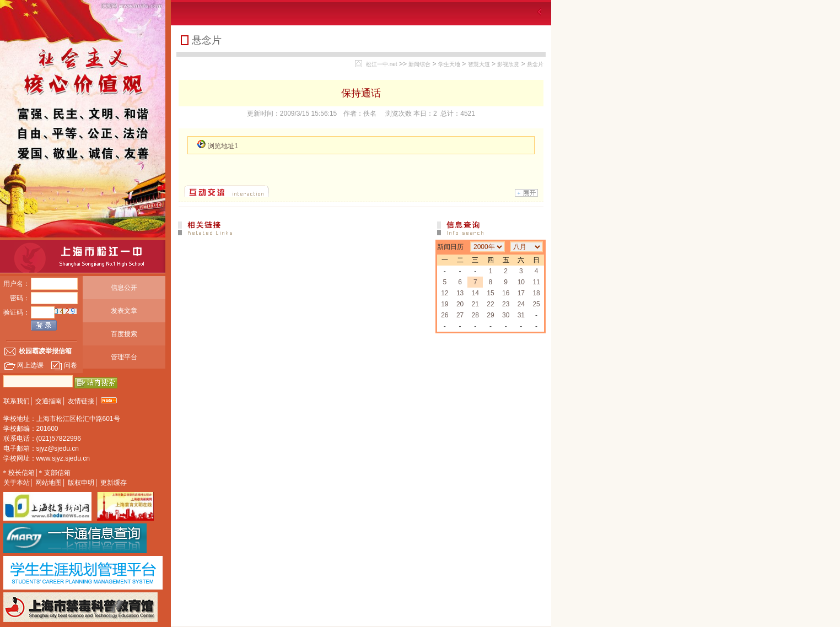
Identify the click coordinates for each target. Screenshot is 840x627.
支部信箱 (57, 473)
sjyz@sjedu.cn (58, 448)
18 (536, 293)
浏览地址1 (223, 146)
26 (445, 315)
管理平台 (124, 357)
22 (490, 304)
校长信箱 (21, 473)
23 (506, 304)
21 (475, 304)
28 (475, 315)
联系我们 (17, 401)
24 (521, 304)
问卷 (64, 365)
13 (460, 293)
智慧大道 (479, 64)
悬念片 (535, 64)
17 (521, 293)
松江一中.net (382, 64)
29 (490, 315)
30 (506, 315)
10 (521, 282)
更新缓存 (114, 483)
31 (521, 315)
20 (460, 304)
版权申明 (81, 483)
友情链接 (81, 401)
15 (490, 293)
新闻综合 (419, 64)
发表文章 (124, 311)
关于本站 (17, 483)
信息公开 (124, 288)
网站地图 (49, 483)
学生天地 (449, 64)
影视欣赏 (508, 64)
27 (460, 315)
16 (506, 293)
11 (536, 282)
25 (536, 304)
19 (445, 304)
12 (445, 293)
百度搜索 (124, 334)
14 (475, 293)
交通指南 (49, 401)
